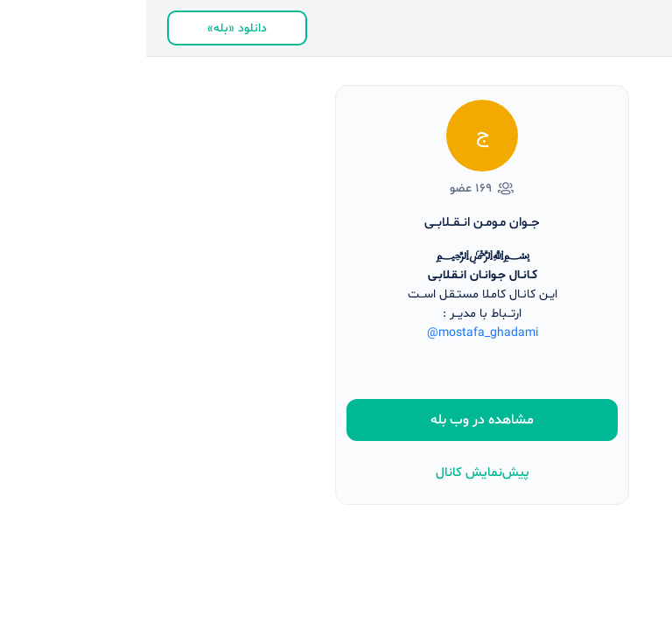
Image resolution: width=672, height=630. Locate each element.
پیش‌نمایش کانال (336, 473)
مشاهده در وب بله (336, 420)
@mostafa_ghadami (336, 333)
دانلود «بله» (91, 28)
